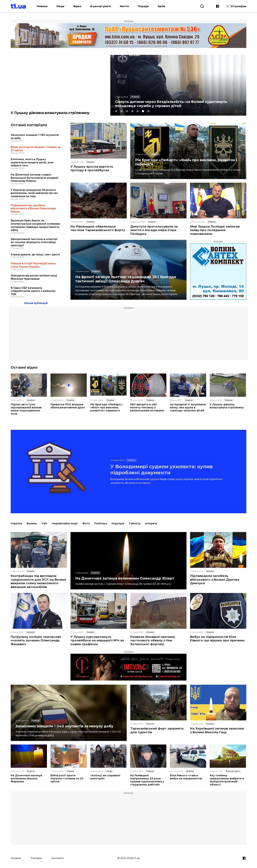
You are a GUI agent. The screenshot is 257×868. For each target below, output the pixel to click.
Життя (128, 6)
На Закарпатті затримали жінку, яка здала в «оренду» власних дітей (187, 408)
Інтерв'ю (151, 522)
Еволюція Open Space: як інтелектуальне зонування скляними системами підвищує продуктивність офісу (35, 226)
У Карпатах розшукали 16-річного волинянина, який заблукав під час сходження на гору (34, 193)
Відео (81, 6)
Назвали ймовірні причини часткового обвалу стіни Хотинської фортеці (153, 639)
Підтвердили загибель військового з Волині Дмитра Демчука (215, 578)
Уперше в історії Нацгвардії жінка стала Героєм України (33, 265)
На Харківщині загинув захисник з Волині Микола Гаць (217, 729)
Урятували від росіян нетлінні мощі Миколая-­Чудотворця (34, 277)
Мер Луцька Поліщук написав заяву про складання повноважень (215, 230)
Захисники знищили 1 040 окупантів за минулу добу (67, 725)
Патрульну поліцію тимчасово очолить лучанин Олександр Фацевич (36, 639)
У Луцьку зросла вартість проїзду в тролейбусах (92, 169)
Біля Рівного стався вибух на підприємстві (186, 776)
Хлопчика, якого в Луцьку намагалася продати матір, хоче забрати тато (32, 163)
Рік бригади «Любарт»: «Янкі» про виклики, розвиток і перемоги (187, 162)
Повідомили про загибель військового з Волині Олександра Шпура (33, 209)
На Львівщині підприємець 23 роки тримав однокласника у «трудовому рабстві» (147, 779)
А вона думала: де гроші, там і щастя (35, 255)
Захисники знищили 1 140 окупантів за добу (35, 137)
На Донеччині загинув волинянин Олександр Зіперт (127, 577)
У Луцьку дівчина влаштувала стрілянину (51, 113)
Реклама (36, 857)
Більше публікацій (36, 303)
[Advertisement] (128, 335)
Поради (147, 6)
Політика (101, 522)
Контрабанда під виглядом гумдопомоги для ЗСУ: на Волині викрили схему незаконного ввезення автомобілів (38, 580)
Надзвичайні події (65, 522)
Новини (46, 6)
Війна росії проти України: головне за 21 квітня (36, 149)
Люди (64, 6)
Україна (16, 522)
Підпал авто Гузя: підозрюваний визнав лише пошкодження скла (29, 408)
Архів (165, 6)
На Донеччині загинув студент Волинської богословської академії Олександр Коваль (34, 178)
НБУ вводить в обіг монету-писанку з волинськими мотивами (147, 408)
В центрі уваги (104, 6)
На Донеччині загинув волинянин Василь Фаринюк (26, 777)
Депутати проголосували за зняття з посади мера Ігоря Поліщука (154, 230)
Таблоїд (135, 522)
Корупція (118, 522)
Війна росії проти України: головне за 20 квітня (67, 777)
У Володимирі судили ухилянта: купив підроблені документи (166, 469)
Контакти (58, 857)
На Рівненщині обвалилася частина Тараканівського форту (98, 228)
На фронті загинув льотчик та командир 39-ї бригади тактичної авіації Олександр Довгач (128, 279)
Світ (44, 522)
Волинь (32, 522)
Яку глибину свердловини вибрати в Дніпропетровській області (227, 779)
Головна (16, 857)
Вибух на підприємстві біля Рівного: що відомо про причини (217, 637)
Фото (86, 522)
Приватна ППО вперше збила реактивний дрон (67, 406)
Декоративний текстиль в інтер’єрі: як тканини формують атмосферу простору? (34, 243)
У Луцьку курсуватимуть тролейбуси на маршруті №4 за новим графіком (97, 639)
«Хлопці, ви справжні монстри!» (105, 776)
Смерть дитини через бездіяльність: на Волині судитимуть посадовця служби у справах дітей (173, 104)
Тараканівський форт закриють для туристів (157, 729)
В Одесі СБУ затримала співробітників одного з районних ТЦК (33, 291)
